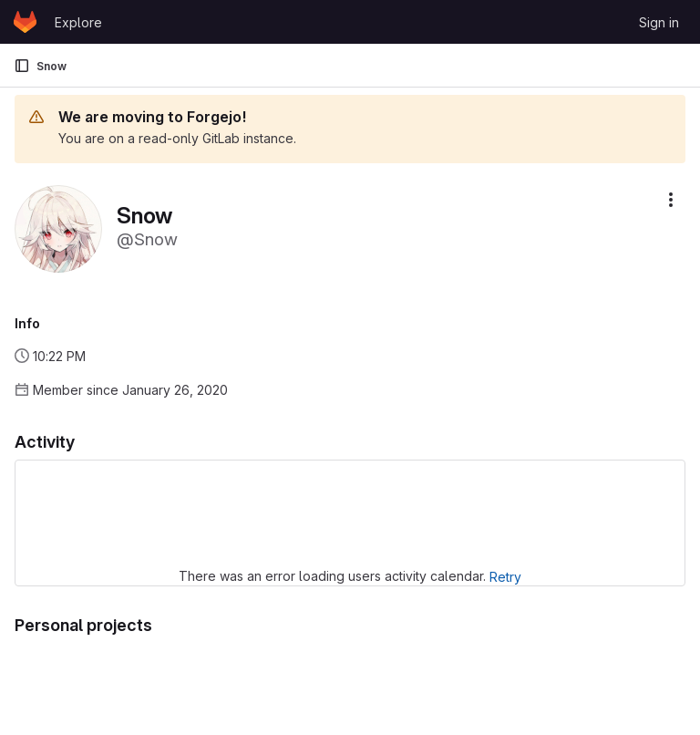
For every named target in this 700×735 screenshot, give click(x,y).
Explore (78, 22)
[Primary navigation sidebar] (22, 66)
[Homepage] (25, 22)
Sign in (659, 22)
